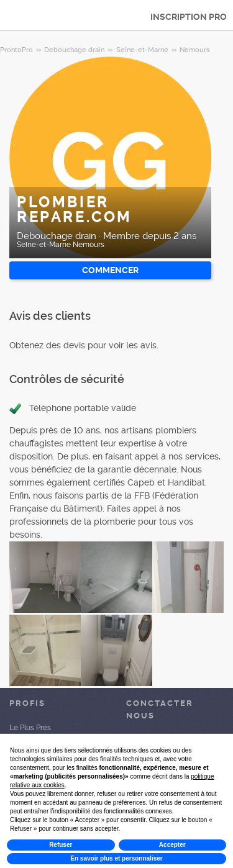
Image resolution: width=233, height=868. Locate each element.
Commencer (110, 270)
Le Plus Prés (30, 728)
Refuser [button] (61, 845)
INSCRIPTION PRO (189, 17)
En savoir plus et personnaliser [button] (116, 858)
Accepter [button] (172, 845)
